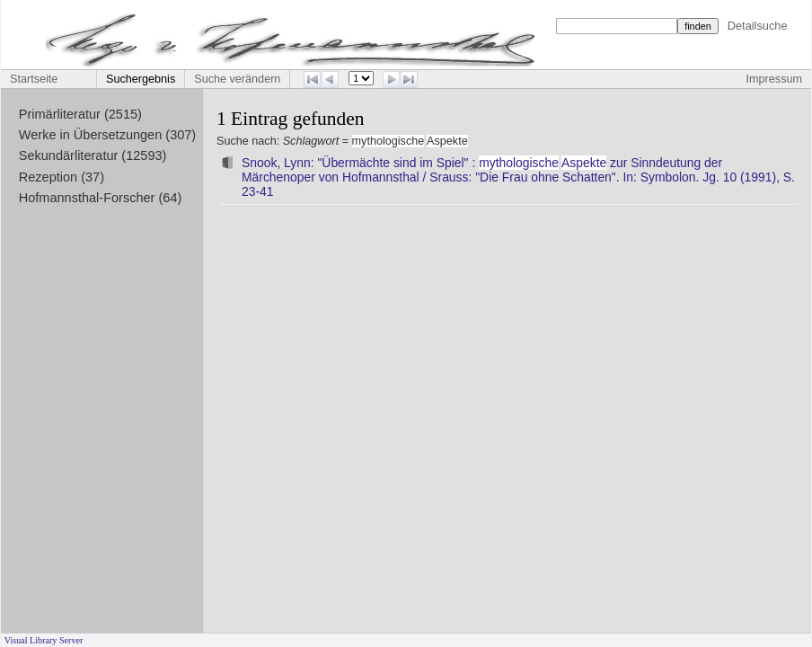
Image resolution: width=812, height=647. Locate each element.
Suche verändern (237, 79)
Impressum (774, 79)
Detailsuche (758, 26)
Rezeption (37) (62, 177)
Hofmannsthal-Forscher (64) (101, 198)
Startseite (34, 79)
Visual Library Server (44, 640)
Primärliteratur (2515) (80, 114)
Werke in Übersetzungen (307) (107, 135)
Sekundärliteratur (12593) (93, 155)
